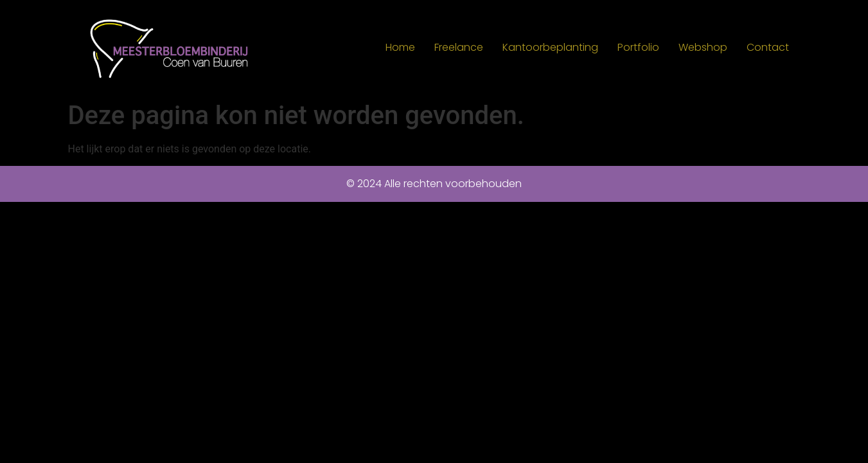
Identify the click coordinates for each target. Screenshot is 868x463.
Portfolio (638, 47)
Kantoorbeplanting (550, 47)
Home (400, 47)
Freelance (459, 47)
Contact (768, 47)
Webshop (703, 47)
